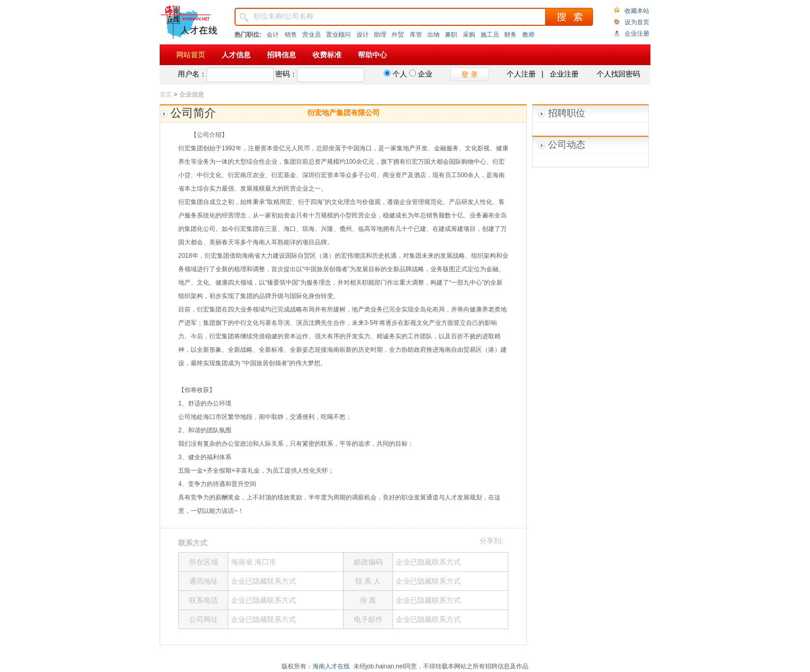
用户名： (192, 74)
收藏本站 (637, 11)
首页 (166, 95)
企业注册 (637, 34)
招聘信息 (282, 55)
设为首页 (637, 22)
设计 (363, 35)
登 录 (470, 74)
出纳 (433, 35)
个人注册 (521, 74)
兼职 (451, 35)
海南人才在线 (331, 666)
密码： (286, 74)
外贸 (398, 35)
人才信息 (236, 55)
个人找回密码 (618, 74)
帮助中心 (372, 55)
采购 (469, 35)
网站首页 (191, 55)
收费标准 (327, 55)
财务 (510, 35)
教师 (528, 35)
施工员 (490, 35)
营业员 (311, 35)
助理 (380, 35)
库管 (416, 35)
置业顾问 (338, 35)
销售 (291, 35)
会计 (273, 35)
